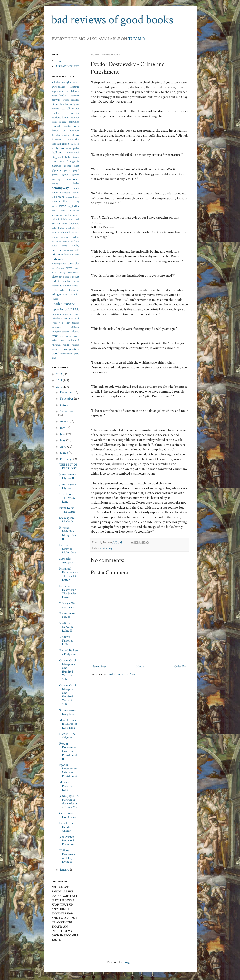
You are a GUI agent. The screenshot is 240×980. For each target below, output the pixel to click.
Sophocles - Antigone (66, 561)
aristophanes (58, 87)
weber (54, 340)
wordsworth (66, 354)
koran (76, 215)
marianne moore (60, 241)
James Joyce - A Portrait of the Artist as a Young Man (69, 802)
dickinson (57, 139)
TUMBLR (137, 39)
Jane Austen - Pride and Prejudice (68, 841)
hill (53, 197)
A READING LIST (67, 66)
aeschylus (66, 82)
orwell (70, 268)
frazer (76, 157)
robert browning (70, 290)
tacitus (76, 323)
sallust (66, 294)
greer (65, 175)
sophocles (58, 309)
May (63, 440)
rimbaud (67, 286)
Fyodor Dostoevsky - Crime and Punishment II (69, 751)
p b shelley (58, 273)
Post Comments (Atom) (123, 674)
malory (76, 232)
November (67, 399)
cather (76, 109)
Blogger (127, 962)
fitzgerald (57, 157)
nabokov (58, 259)
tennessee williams (65, 327)
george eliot (72, 166)
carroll (66, 109)
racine (76, 281)
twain (55, 336)
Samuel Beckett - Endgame (69, 652)
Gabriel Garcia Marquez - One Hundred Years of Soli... (68, 670)
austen (66, 91)
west (63, 340)
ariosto (76, 82)
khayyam (75, 211)
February (66, 459)
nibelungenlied (59, 264)
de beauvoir (71, 131)
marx (54, 246)
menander (68, 250)
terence (66, 332)
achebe (56, 82)
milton (56, 254)
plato (55, 277)
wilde (66, 345)
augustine (57, 91)
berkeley (75, 100)
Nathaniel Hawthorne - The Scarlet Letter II (69, 574)
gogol (76, 170)
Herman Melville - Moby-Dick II (68, 533)
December (67, 392)
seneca (55, 299)
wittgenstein (71, 349)
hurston (56, 201)
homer (60, 197)
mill (77, 250)
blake (61, 104)
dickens (74, 135)
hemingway (60, 188)
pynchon (67, 281)
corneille (66, 126)
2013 (59, 374)
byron (76, 104)
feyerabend (73, 153)
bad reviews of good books (112, 20)
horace (69, 197)
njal (53, 268)
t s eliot (65, 323)
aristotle (75, 87)
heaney (55, 183)
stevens (64, 314)
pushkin (56, 281)
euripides (74, 148)
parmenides (73, 273)
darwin (55, 131)
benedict (75, 96)
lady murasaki (71, 219)
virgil (62, 336)
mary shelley (70, 246)
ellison (66, 144)
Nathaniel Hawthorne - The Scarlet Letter (69, 592)
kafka (76, 206)
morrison (74, 254)
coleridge (63, 122)
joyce (62, 206)
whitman (56, 345)
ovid (77, 268)
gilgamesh (57, 170)
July (63, 428)
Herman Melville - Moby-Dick (68, 549)
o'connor (60, 268)
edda (54, 144)
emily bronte (60, 148)
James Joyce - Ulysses (67, 486)
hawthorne (72, 179)
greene (55, 175)
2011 (59, 387)
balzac (54, 96)
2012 (60, 381)
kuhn (54, 219)
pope (61, 277)
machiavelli (64, 232)
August (65, 421)
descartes (64, 135)
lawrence (74, 224)
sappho (75, 294)
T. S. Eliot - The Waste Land (67, 498)
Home (140, 667)
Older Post (181, 667)
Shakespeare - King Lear (68, 712)
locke (54, 228)
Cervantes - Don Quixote (69, 815)
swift (76, 318)
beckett (64, 95)
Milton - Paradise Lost (66, 786)
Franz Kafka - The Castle (68, 510)
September (67, 411)
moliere (65, 254)
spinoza (55, 314)
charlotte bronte (60, 117)
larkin (64, 224)
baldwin (75, 91)
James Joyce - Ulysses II (67, 476)
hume (76, 197)
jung (69, 206)
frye (69, 161)
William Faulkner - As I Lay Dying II (67, 856)
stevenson (74, 314)
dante (76, 126)
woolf (55, 353)
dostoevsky (106, 548)
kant (54, 210)
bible (55, 104)
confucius (74, 122)
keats (63, 211)
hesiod (76, 193)
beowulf (56, 100)
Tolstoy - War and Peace (68, 605)
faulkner (57, 153)
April (64, 447)
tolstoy (75, 331)
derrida (55, 135)
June (63, 434)
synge (54, 323)
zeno (54, 358)
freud (55, 161)
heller (76, 183)
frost (62, 161)
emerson (75, 144)
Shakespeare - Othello (68, 615)
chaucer (75, 117)
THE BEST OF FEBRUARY (68, 467)
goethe (68, 170)
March (64, 453)
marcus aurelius (70, 237)
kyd (60, 219)
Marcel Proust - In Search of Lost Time (69, 724)
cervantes (74, 113)
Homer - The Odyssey (67, 736)
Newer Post (99, 667)
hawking (56, 179)
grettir (76, 175)
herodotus (65, 193)
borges (69, 104)
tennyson (56, 332)
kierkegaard (58, 215)
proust (76, 277)
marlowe (75, 241)
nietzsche (73, 264)
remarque (57, 286)
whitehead (73, 340)
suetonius (68, 318)
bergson (65, 100)
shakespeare (63, 304)
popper (68, 277)
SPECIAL (72, 309)
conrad (56, 126)
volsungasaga (72, 336)
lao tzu (56, 224)
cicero (54, 122)
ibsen (66, 201)
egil (59, 144)
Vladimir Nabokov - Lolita (67, 641)
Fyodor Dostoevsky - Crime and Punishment (69, 771)
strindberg (57, 318)
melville (57, 250)
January (65, 870)
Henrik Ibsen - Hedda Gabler (68, 827)
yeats (77, 354)
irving (76, 201)
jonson (55, 206)
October (65, 405)
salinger (56, 294)
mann (55, 237)
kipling (68, 215)
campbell (56, 109)
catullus (55, 113)
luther (61, 228)
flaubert (68, 157)
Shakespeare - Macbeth (68, 520)
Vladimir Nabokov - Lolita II (67, 627)
